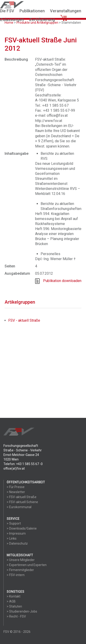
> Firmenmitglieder (20, 570)
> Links (12, 538)
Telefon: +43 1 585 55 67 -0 (23, 464)
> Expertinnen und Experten (27, 565)
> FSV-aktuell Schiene (22, 502)
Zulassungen (12, 19)
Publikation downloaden (62, 281)
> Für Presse (16, 487)
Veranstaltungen (66, 11)
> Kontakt (14, 596)
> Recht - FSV (16, 616)
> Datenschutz (17, 543)
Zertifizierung (42, 19)
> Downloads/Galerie (22, 528)
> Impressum (16, 533)
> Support (14, 523)
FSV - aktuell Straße (24, 320)
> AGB (11, 601)
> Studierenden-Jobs (22, 611)
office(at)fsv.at (14, 468)
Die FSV (7, 11)
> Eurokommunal (19, 507)
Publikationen (32, 11)
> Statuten (14, 606)
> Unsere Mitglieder (21, 560)
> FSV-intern (16, 575)
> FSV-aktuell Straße (22, 497)
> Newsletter (16, 492)
